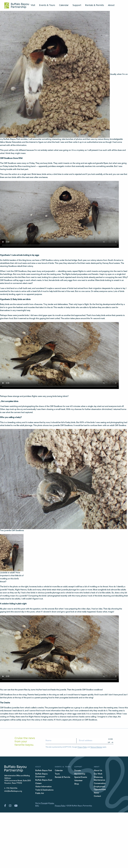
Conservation (100, 783)
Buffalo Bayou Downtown (41, 775)
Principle (44, 803)
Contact (97, 796)
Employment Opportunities (100, 788)
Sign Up (110, 741)
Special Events (81, 777)
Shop (77, 784)
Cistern (38, 783)
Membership (80, 774)
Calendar (64, 5)
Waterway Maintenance (99, 779)
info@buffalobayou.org (13, 791)
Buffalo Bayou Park (44, 771)
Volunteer (78, 781)
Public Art (40, 793)
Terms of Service (96, 747)
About (111, 5)
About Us (98, 771)
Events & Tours (47, 5)
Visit (33, 5)
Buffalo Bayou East (44, 780)
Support (77, 5)
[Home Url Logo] (17, 5)
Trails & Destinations (44, 790)
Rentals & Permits (95, 5)
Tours (57, 774)
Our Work (98, 774)
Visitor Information (43, 787)
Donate (77, 771)
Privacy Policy (82, 747)
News (96, 793)
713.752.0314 (12, 788)
